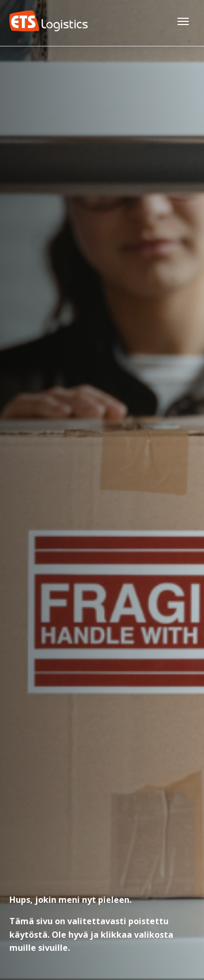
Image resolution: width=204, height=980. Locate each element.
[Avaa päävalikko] (183, 21)
